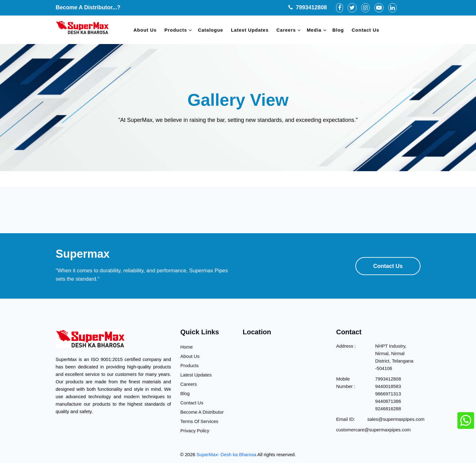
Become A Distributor (202, 412)
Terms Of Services (200, 421)
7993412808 (308, 7)
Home (187, 347)
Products (176, 30)
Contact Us (365, 30)
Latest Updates (250, 30)
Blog (338, 30)
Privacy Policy (195, 431)
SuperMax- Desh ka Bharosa (227, 454)
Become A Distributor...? (88, 7)
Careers (286, 30)
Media (314, 30)
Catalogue (211, 30)
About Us (145, 30)
